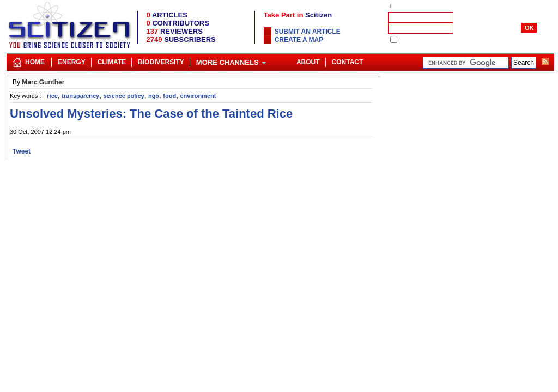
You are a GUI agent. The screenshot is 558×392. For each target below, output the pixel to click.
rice (52, 96)
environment (198, 96)
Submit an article (308, 32)
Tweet (22, 151)
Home (35, 62)
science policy (123, 96)
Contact (348, 62)
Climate (112, 62)
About (308, 62)
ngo (154, 96)
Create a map (299, 40)
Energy (72, 62)
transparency (80, 96)
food (169, 96)
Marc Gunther (43, 82)
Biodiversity (161, 62)
